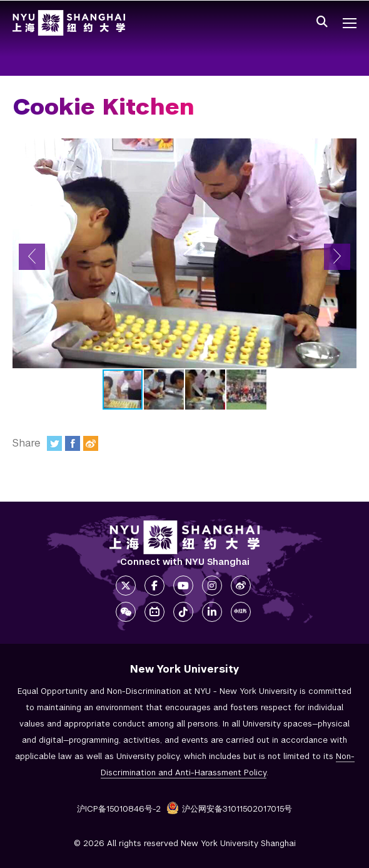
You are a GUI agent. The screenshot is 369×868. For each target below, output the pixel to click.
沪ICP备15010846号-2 (119, 809)
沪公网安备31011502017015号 (229, 809)
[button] (32, 257)
